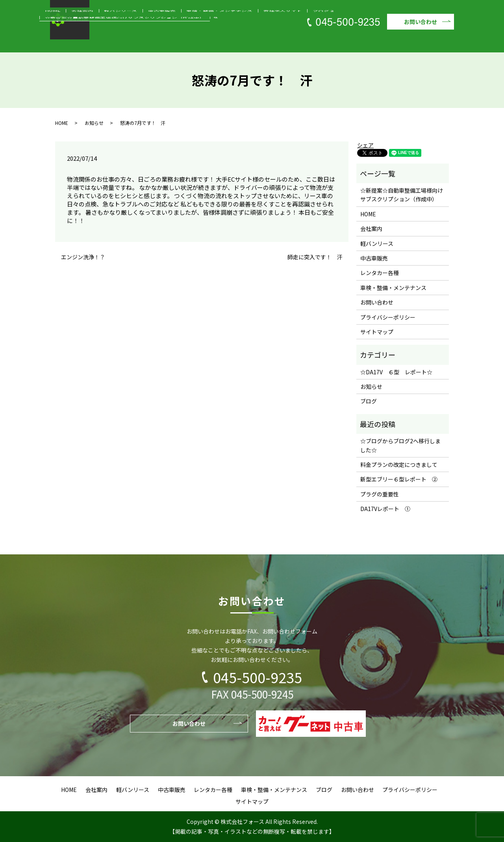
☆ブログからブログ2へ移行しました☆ (400, 445)
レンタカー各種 (380, 273)
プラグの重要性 (380, 494)
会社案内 (104, 41)
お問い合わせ (421, 22)
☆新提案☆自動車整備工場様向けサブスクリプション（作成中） (371, 41)
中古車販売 (163, 41)
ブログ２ (289, 41)
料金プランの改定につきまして (399, 465)
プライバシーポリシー (388, 317)
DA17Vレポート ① (385, 509)
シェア (365, 145)
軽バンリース (133, 41)
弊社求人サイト (258, 41)
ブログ (369, 401)
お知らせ (94, 123)
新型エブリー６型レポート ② (399, 479)
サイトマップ (377, 332)
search (453, 40)
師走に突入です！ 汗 (315, 257)
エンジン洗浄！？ (83, 257)
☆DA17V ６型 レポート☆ (396, 372)
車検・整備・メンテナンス (208, 41)
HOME (84, 41)
